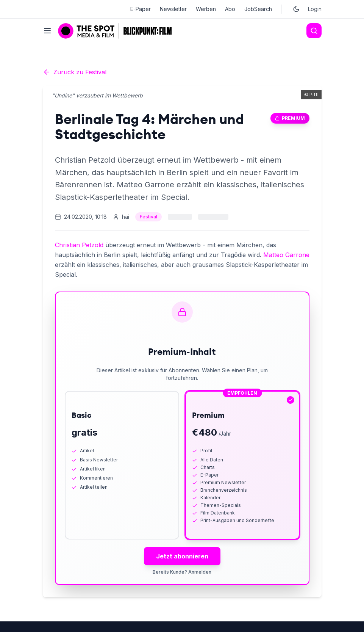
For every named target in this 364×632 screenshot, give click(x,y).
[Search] (314, 31)
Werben (206, 9)
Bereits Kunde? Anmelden (182, 572)
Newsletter (173, 9)
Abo (230, 9)
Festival (148, 217)
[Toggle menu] (47, 31)
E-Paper (141, 9)
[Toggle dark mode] (296, 9)
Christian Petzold (79, 245)
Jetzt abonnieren (182, 556)
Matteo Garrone (286, 255)
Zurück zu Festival (75, 72)
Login (315, 9)
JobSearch (258, 9)
